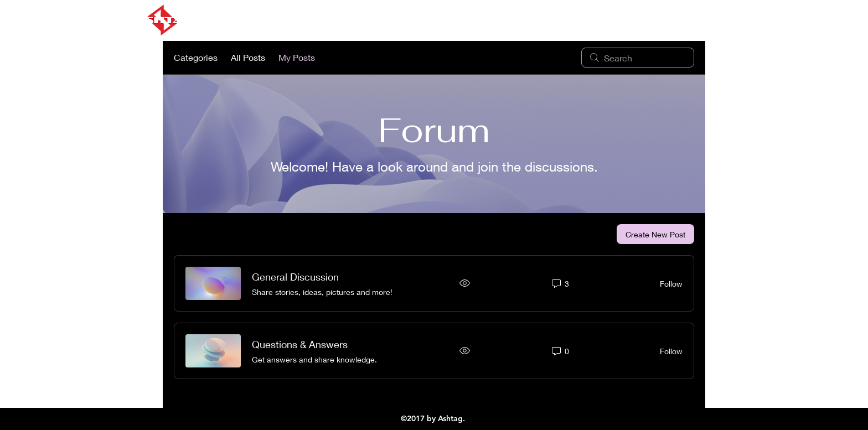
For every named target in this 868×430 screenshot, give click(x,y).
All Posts (248, 57)
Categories (196, 57)
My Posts (297, 57)
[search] (638, 58)
